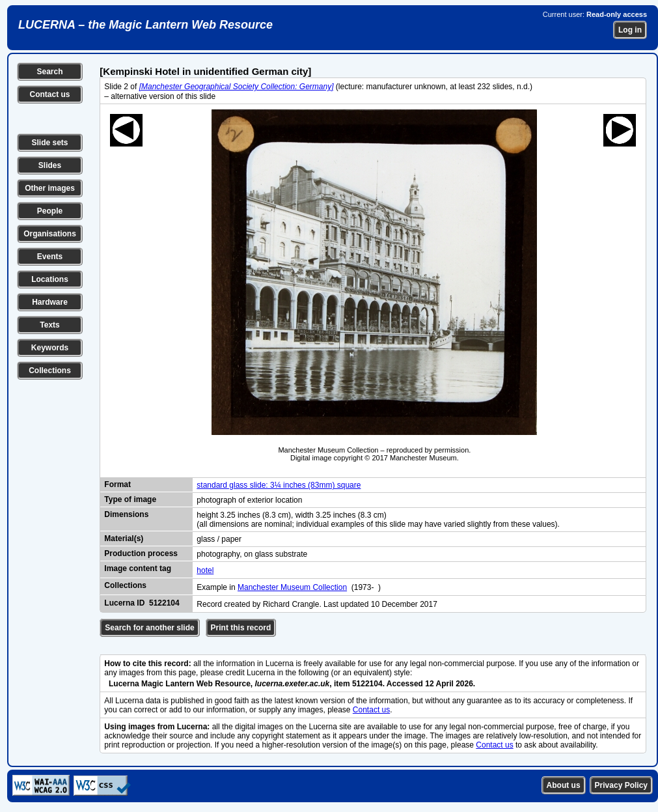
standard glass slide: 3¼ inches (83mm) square (279, 485)
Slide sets (49, 143)
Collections (50, 371)
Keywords (50, 348)
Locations (50, 279)
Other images (50, 188)
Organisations (50, 234)
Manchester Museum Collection (292, 587)
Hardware (50, 302)
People (50, 211)
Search (49, 72)
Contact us (49, 94)
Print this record (241, 628)
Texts (49, 325)
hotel (205, 570)
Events (50, 257)
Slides (50, 165)
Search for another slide (149, 628)
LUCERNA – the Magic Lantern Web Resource (145, 25)
